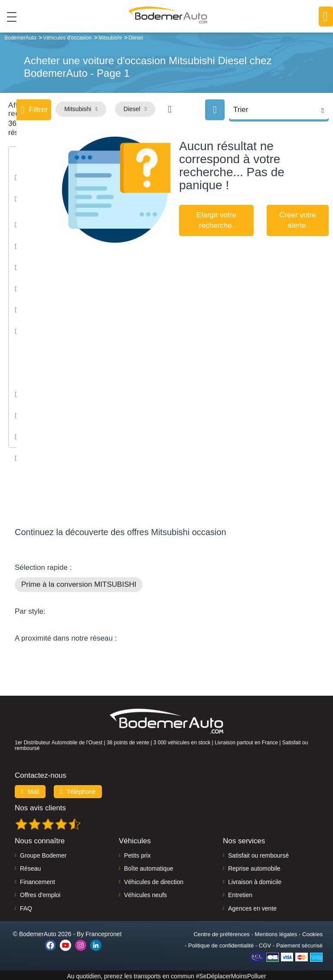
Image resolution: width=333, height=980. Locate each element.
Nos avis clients (40, 806)
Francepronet (103, 932)
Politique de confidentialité (221, 944)
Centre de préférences (221, 932)
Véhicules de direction (154, 880)
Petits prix (137, 854)
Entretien (240, 893)
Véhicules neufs (145, 893)
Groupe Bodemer (43, 854)
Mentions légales (276, 932)
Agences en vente (252, 907)
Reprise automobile (254, 867)
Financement (38, 880)
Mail (30, 790)
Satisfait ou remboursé (258, 854)
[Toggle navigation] (8, 17)
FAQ (26, 907)
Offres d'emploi (40, 893)
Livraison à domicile (255, 880)
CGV (265, 944)
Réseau (30, 867)
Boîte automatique (149, 867)
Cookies (312, 932)
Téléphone (78, 790)
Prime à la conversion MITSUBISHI (79, 583)
